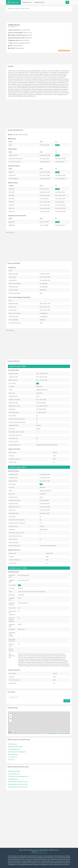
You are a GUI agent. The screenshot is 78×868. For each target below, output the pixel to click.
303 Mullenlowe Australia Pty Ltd (17, 752)
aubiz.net (10, 8)
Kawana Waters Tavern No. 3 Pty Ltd (18, 787)
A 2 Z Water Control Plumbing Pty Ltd (18, 776)
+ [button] (10, 714)
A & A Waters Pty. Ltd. (14, 774)
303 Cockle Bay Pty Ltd (14, 749)
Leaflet (49, 733)
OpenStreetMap (61, 733)
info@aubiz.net (42, 852)
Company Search (39, 2)
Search (67, 701)
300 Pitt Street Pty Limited (15, 747)
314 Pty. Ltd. (11, 760)
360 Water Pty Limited (14, 771)
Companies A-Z (27, 2)
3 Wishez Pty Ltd (12, 744)
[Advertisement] (39, 17)
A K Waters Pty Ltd (13, 779)
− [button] (10, 717)
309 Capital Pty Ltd (13, 754)
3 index (22, 8)
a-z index (17, 8)
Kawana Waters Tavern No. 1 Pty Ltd (18, 782)
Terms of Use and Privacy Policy (39, 853)
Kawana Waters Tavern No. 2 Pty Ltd (18, 784)
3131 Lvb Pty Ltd (12, 757)
